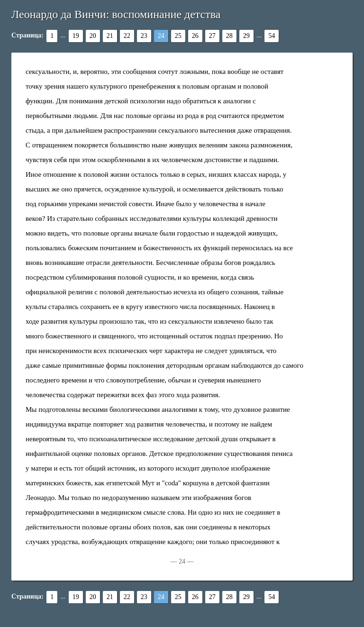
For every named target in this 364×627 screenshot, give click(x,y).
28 (229, 36)
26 (195, 36)
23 (144, 36)
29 (246, 36)
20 (93, 36)
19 (76, 36)
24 (161, 36)
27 (212, 36)
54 (272, 36)
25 (178, 36)
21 (110, 36)
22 (127, 36)
